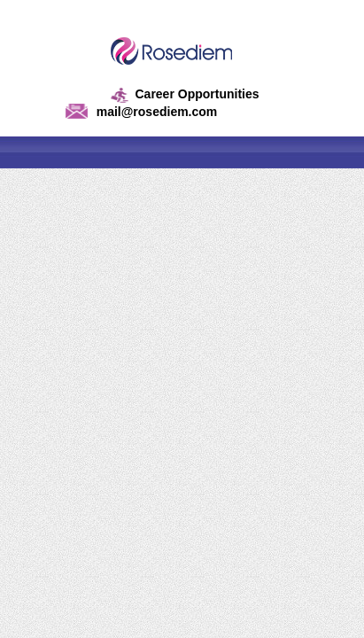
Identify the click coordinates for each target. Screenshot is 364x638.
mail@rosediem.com (157, 112)
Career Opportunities (197, 94)
